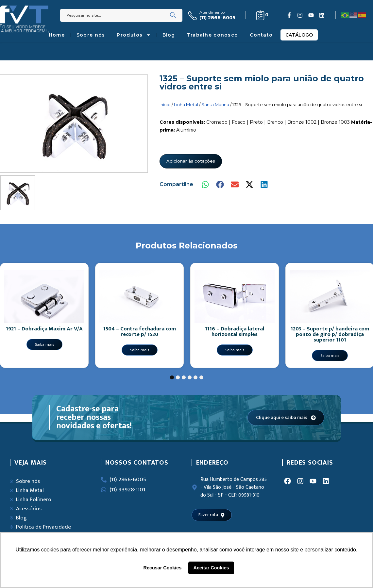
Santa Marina (215, 104)
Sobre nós (91, 35)
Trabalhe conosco (212, 35)
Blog (169, 35)
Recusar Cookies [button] (163, 568)
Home (57, 35)
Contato (261, 35)
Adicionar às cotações (191, 161)
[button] (206, 185)
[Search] (173, 15)
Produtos (134, 35)
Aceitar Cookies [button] (211, 568)
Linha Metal (186, 104)
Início (165, 104)
